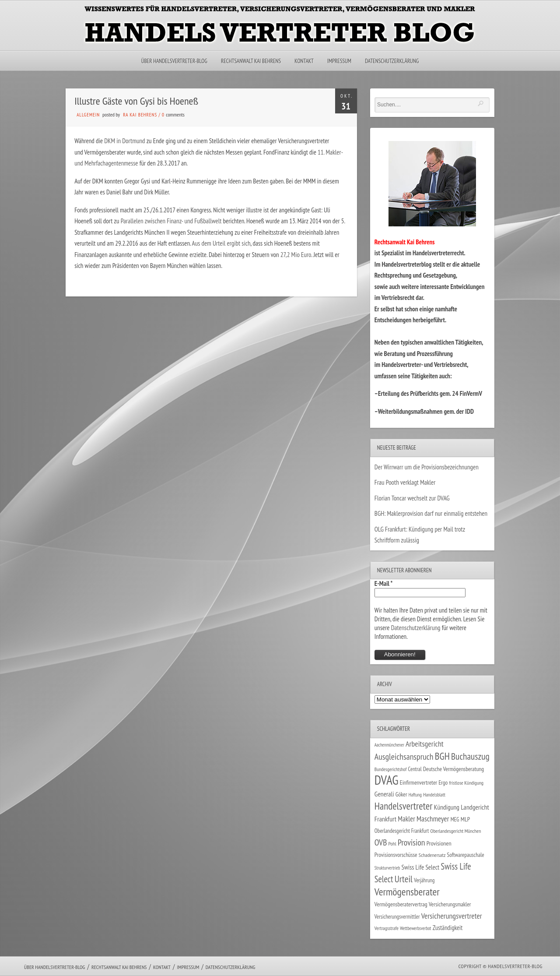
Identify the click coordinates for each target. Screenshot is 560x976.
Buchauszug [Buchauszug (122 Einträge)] (470, 756)
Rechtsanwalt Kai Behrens (251, 61)
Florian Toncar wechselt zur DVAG (412, 498)
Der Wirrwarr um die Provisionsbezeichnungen (427, 467)
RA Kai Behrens (140, 115)
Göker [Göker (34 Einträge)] (401, 794)
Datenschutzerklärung (392, 61)
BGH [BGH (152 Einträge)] (442, 756)
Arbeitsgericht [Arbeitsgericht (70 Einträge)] (425, 744)
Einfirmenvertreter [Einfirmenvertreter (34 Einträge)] (418, 782)
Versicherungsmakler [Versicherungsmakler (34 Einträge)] (450, 904)
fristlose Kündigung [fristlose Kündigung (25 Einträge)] (467, 783)
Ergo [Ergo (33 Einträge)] (443, 782)
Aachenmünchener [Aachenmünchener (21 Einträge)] (389, 745)
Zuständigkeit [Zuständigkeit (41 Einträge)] (448, 928)
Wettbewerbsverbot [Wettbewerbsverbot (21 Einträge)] (415, 928)
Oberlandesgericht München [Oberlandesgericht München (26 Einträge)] (456, 831)
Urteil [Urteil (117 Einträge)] (404, 879)
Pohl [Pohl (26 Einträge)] (392, 844)
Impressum (339, 61)
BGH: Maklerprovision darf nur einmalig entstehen (431, 513)
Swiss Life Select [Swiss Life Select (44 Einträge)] (421, 867)
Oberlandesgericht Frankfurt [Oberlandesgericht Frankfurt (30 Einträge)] (402, 831)
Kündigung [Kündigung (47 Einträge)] (447, 807)
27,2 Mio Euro (295, 255)
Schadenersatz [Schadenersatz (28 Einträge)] (432, 855)
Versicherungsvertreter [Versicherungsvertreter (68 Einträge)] (452, 916)
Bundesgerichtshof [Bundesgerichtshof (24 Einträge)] (391, 769)
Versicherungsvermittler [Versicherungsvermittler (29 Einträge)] (397, 916)
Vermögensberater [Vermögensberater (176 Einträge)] (407, 892)
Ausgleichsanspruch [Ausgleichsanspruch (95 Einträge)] (404, 756)
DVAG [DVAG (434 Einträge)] (387, 780)
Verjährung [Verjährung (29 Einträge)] (424, 880)
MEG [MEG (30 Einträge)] (455, 819)
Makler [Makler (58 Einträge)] (406, 819)
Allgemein (88, 115)
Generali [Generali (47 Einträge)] (384, 794)
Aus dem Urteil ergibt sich (221, 243)
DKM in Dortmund (125, 141)
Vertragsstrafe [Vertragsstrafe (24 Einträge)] (387, 928)
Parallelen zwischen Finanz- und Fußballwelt (172, 221)
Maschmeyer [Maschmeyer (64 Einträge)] (433, 819)
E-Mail (384, 583)
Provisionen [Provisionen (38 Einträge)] (439, 843)
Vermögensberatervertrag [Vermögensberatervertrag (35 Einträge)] (401, 904)
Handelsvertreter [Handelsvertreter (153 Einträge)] (404, 806)
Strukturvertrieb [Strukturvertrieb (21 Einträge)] (387, 868)
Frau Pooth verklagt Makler (405, 482)
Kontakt (304, 61)
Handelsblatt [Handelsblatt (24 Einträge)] (434, 795)
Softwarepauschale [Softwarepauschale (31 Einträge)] (466, 855)
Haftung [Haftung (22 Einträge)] (415, 795)
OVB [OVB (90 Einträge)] (381, 842)
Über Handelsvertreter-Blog (174, 61)
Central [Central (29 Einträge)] (415, 769)
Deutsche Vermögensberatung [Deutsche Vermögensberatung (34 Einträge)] (453, 769)
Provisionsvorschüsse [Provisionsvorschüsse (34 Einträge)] (396, 855)
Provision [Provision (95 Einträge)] (411, 842)
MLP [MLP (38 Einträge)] (465, 819)
